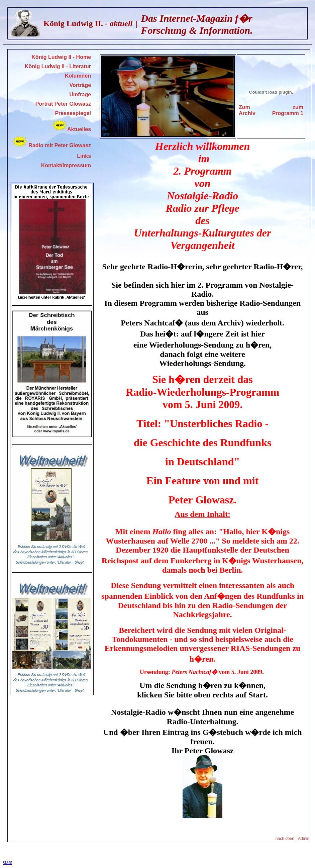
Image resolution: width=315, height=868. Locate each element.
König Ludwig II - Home (61, 57)
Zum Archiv (247, 110)
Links (84, 156)
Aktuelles (72, 129)
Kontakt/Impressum (66, 165)
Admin (304, 839)
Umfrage (80, 94)
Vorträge (80, 85)
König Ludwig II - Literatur (58, 66)
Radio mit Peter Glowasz (60, 145)
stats (7, 862)
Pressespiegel (73, 113)
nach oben (285, 839)
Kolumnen (78, 76)
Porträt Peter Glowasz (63, 104)
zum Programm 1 (288, 110)
